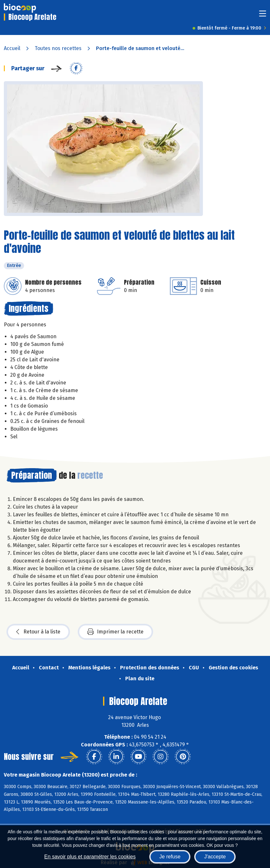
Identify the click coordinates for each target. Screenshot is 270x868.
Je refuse (170, 857)
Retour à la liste (38, 632)
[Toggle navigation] (263, 16)
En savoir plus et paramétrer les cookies (90, 857)
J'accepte (215, 857)
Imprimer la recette (115, 632)
